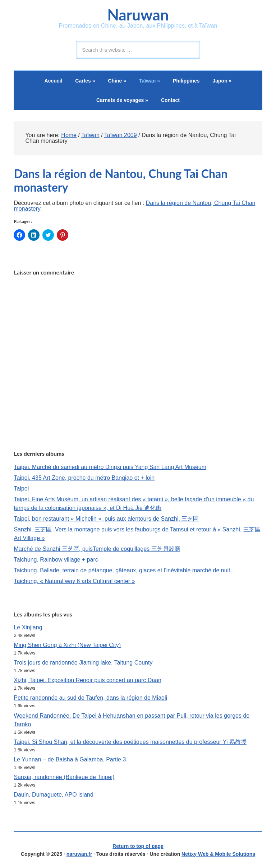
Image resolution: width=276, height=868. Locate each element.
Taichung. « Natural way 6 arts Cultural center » (74, 581)
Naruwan (138, 15)
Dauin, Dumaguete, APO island (53, 795)
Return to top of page (138, 846)
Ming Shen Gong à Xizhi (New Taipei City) (67, 645)
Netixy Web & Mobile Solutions (218, 854)
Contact (170, 100)
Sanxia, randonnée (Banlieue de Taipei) (64, 777)
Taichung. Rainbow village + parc (56, 560)
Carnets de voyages (122, 100)
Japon (222, 81)
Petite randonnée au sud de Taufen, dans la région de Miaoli (90, 698)
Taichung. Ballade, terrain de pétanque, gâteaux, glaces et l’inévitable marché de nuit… (125, 570)
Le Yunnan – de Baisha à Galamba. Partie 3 (70, 759)
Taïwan (149, 81)
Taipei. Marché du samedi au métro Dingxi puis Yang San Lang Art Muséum (110, 467)
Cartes (85, 81)
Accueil (54, 81)
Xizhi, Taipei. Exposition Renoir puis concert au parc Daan (88, 680)
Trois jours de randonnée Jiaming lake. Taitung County (83, 663)
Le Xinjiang (28, 627)
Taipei (21, 489)
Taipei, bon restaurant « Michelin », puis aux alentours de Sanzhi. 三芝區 (106, 519)
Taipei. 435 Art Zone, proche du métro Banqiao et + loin (84, 478)
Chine (117, 81)
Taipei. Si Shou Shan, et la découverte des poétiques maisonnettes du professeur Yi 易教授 (130, 742)
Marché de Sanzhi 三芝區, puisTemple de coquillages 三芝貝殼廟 (97, 549)
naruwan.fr (79, 854)
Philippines (186, 81)
